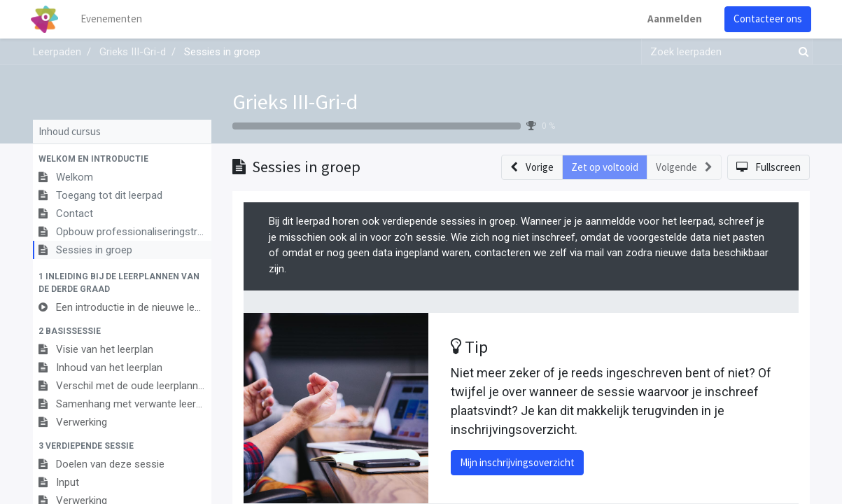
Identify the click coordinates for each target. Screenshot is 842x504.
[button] (122, 159)
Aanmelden (673, 19)
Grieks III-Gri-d (295, 101)
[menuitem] (113, 19)
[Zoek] (801, 52)
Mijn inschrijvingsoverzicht (517, 462)
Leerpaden (57, 52)
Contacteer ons (766, 19)
